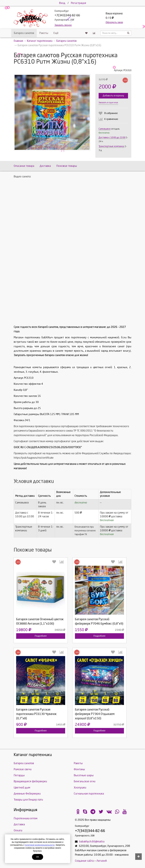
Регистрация (78, 3)
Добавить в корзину (113, 96)
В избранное (111, 113)
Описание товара (24, 166)
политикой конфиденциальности (40, 845)
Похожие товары (67, 166)
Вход (62, 3)
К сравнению (111, 119)
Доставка (45, 166)
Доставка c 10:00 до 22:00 (112, 138)
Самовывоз (105, 129)
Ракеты (44, 33)
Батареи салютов (24, 33)
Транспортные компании (111, 146)
